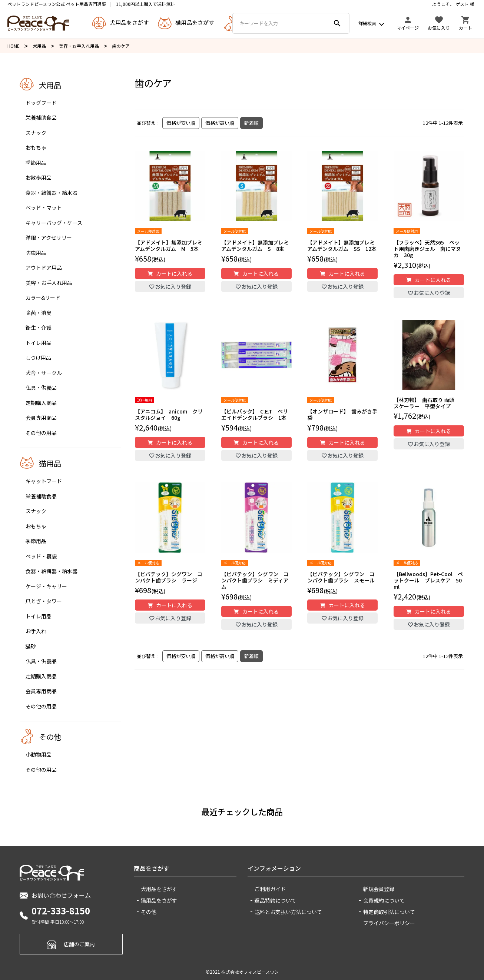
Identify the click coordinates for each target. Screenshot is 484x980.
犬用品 (39, 46)
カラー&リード (43, 298)
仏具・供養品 (41, 388)
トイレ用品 (39, 343)
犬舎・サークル (44, 373)
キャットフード (44, 481)
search (337, 23)
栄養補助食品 (41, 117)
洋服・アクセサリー (49, 237)
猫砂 (31, 646)
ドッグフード (41, 103)
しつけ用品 (38, 358)
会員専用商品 (41, 418)
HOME (14, 46)
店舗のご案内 (71, 944)
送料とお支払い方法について (288, 912)
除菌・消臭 (39, 313)
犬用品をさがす (159, 889)
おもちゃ (36, 147)
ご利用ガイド (270, 889)
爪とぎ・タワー (44, 601)
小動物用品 (39, 754)
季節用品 (36, 163)
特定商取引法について (389, 912)
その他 (149, 912)
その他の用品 (41, 433)
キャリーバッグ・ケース (54, 223)
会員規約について (384, 900)
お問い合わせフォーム (55, 895)
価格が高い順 (220, 123)
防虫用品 (36, 253)
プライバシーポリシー (389, 923)
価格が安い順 (181, 123)
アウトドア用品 (44, 268)
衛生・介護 (39, 328)
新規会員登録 (379, 889)
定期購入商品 (41, 403)
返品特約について (275, 900)
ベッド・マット (44, 207)
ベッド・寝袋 (41, 556)
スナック (36, 133)
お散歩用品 (39, 177)
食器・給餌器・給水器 (52, 193)
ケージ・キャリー (46, 586)
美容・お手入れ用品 (79, 46)
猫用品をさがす (159, 900)
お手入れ (36, 631)
